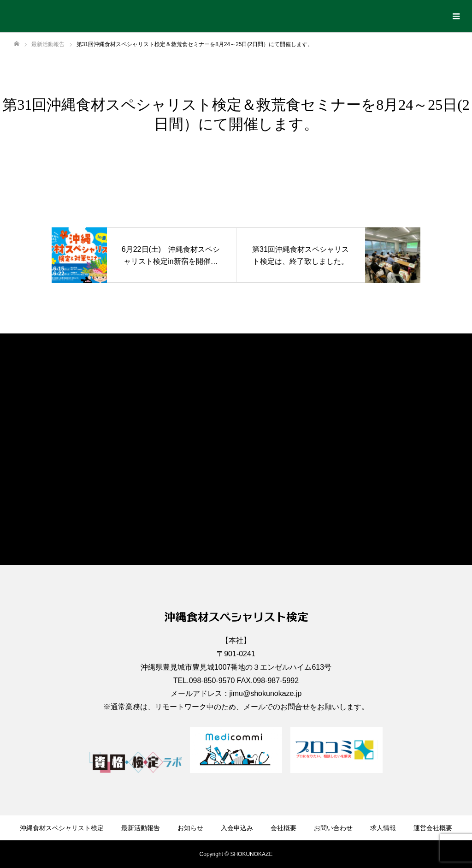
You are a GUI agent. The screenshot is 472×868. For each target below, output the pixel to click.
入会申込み (237, 828)
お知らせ (190, 828)
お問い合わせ (333, 828)
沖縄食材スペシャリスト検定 (62, 828)
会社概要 (283, 828)
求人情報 (383, 828)
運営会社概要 (433, 828)
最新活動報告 (141, 828)
